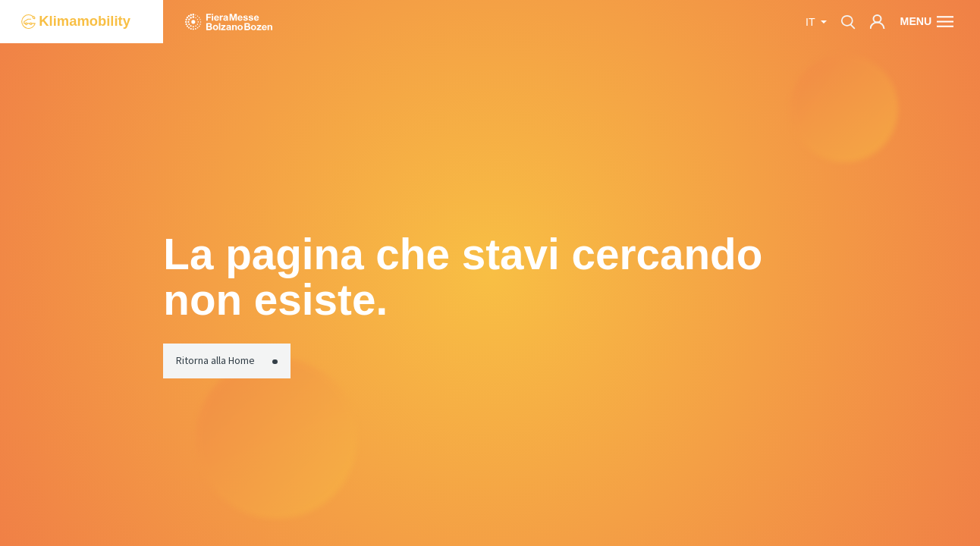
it (812, 22)
